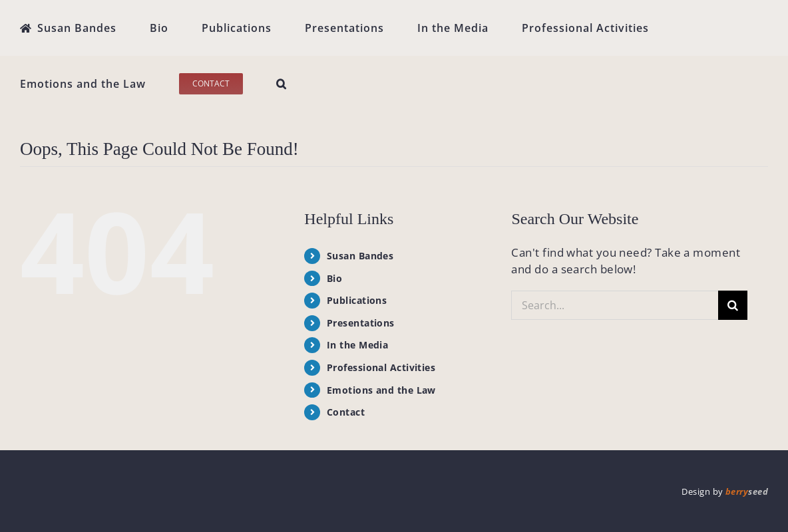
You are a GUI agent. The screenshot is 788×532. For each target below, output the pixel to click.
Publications (357, 300)
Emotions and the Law (381, 390)
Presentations (361, 323)
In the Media (357, 345)
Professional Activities (381, 367)
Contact (346, 412)
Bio (334, 278)
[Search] (733, 305)
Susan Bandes (360, 256)
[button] (282, 84)
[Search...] (615, 305)
